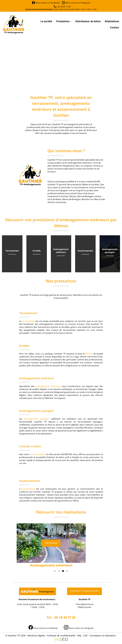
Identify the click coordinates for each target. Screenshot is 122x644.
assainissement (28, 489)
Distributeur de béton (88, 21)
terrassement (29, 321)
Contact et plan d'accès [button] (84, 591)
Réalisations (112, 21)
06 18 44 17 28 (64, 7)
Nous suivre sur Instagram (76, 3)
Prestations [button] (64, 21)
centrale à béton (38, 454)
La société (46, 21)
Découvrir (51, 543)
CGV (85, 635)
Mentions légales (36, 635)
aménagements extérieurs (48, 386)
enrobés (89, 354)
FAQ (79, 635)
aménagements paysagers (37, 419)
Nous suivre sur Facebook (46, 3)
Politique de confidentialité (61, 635)
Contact (114, 27)
